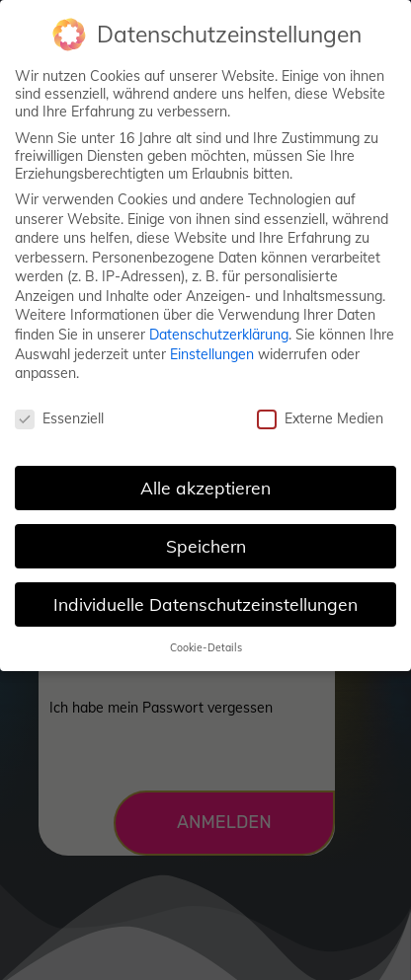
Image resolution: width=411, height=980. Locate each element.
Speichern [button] (206, 543)
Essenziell (59, 415)
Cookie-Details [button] (206, 644)
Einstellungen (212, 351)
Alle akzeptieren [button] (205, 485)
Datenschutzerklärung (219, 332)
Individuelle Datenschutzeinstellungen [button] (205, 601)
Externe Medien (320, 415)
